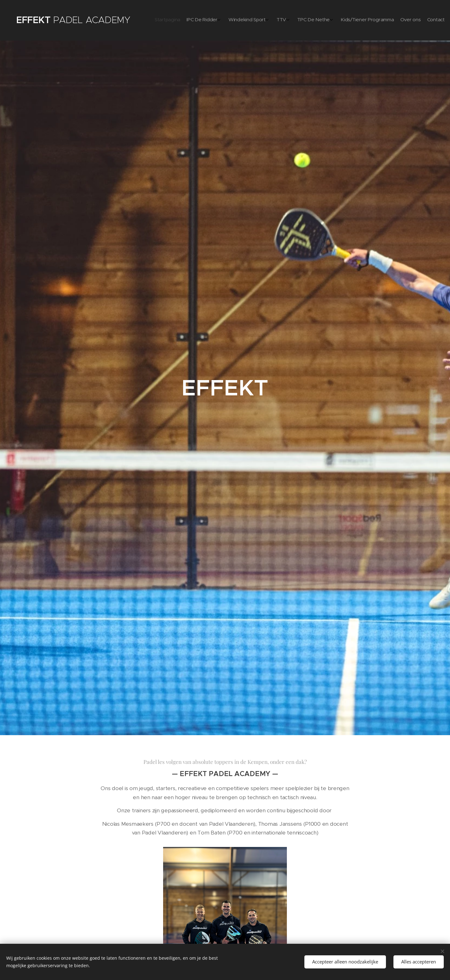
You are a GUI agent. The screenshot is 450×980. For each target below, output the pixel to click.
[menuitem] (376, 20)
